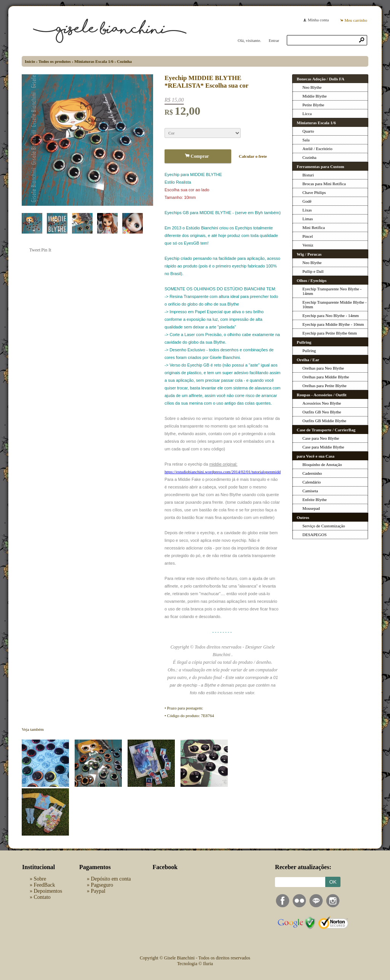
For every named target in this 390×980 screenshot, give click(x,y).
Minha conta (318, 20)
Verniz (308, 245)
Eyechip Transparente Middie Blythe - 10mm (335, 304)
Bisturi (308, 175)
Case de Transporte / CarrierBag (326, 430)
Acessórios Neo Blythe (322, 403)
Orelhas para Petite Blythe (324, 386)
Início (30, 61)
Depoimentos (48, 891)
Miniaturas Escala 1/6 (94, 61)
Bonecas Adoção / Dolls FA (320, 79)
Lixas (307, 210)
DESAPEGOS (315, 535)
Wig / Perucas (309, 254)
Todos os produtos (55, 61)
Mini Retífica (314, 227)
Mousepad (311, 508)
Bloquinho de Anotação (322, 464)
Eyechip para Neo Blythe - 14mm (331, 315)
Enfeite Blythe (315, 500)
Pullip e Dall (313, 271)
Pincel (308, 236)
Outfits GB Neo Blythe (322, 412)
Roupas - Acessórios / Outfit (322, 395)
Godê (307, 201)
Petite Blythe (313, 105)
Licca (307, 114)
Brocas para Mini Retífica (324, 184)
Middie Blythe (315, 96)
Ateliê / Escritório (317, 149)
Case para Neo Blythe (321, 438)
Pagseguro (102, 885)
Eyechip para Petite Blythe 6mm (330, 333)
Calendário (312, 482)
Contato (42, 897)
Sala (306, 140)
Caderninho (312, 473)
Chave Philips (314, 192)
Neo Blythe (312, 87)
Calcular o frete (253, 156)
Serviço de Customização (324, 526)
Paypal (98, 891)
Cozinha (124, 61)
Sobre (40, 879)
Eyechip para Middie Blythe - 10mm (333, 324)
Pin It (46, 250)
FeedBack (45, 885)
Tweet (35, 250)
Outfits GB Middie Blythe (324, 421)
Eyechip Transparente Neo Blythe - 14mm (332, 291)
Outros (303, 517)
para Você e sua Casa (316, 456)
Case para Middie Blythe (323, 447)
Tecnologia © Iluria (195, 964)
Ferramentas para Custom (320, 167)
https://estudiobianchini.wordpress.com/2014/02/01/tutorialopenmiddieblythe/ (230, 472)
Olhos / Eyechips (312, 280)
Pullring (304, 342)
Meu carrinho (356, 20)
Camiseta (310, 491)
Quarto (308, 131)
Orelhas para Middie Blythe (326, 377)
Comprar (198, 156)
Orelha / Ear (308, 360)
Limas (308, 219)
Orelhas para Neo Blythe (323, 368)
